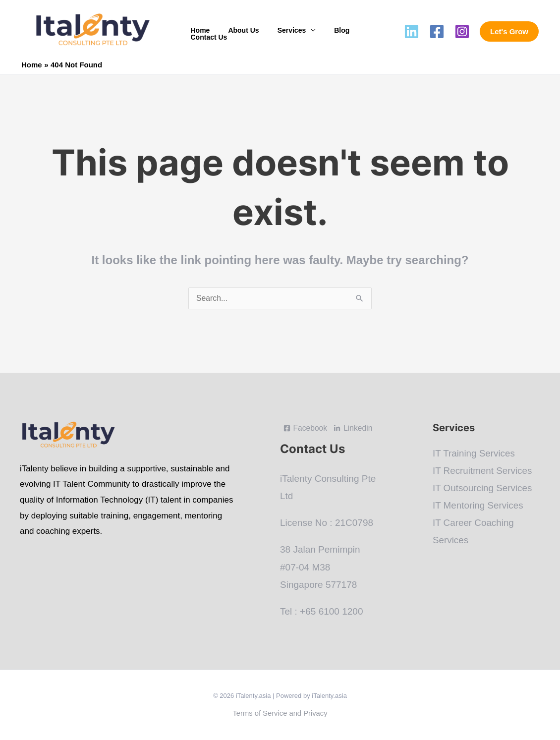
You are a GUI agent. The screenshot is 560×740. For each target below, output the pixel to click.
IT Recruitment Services (483, 471)
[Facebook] (437, 31)
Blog (326, 32)
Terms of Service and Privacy (280, 713)
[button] (509, 31)
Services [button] (280, 32)
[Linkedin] (412, 31)
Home (198, 32)
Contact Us (366, 32)
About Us (237, 32)
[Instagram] (462, 31)
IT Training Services (474, 454)
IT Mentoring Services (478, 506)
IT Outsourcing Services (483, 488)
